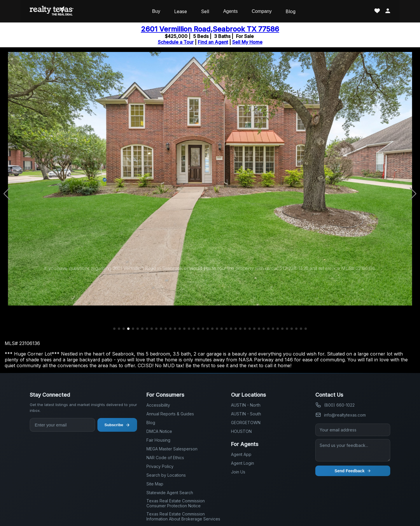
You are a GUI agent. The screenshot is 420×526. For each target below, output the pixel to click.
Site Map (155, 484)
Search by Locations (166, 475)
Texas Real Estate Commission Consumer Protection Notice (176, 503)
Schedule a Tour (176, 42)
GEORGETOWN (246, 423)
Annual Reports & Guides (170, 414)
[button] (114, 329)
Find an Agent (213, 42)
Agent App (241, 454)
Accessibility (158, 405)
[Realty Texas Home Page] (52, 11)
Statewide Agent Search (170, 493)
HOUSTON (241, 431)
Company (262, 11)
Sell (205, 11)
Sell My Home (247, 42)
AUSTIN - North (246, 405)
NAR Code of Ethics (165, 458)
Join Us (238, 472)
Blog (290, 11)
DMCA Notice (159, 431)
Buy (156, 11)
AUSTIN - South (246, 414)
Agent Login (243, 463)
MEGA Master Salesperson (172, 449)
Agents (230, 11)
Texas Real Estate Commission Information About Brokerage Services (183, 516)
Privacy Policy (160, 466)
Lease (181, 11)
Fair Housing (158, 440)
